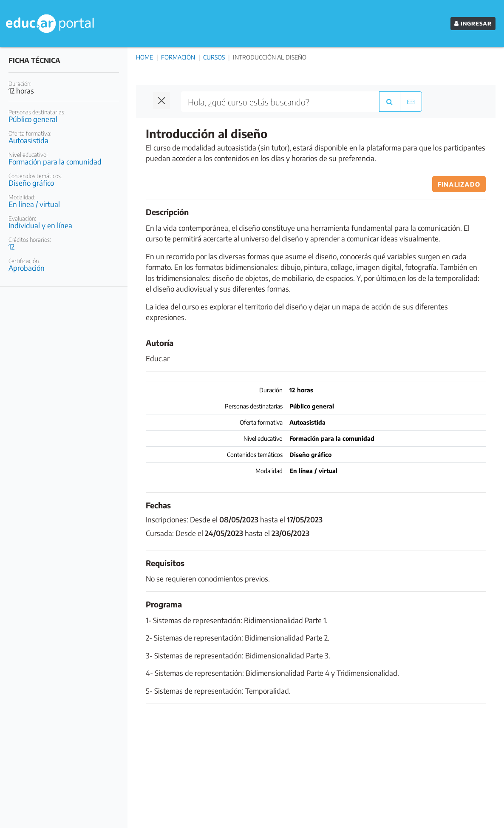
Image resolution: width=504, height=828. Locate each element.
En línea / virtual (34, 204)
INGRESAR (473, 24)
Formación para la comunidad (55, 162)
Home (144, 57)
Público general (33, 119)
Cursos (214, 57)
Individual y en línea (40, 225)
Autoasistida (28, 140)
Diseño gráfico (31, 183)
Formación (178, 57)
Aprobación (27, 268)
